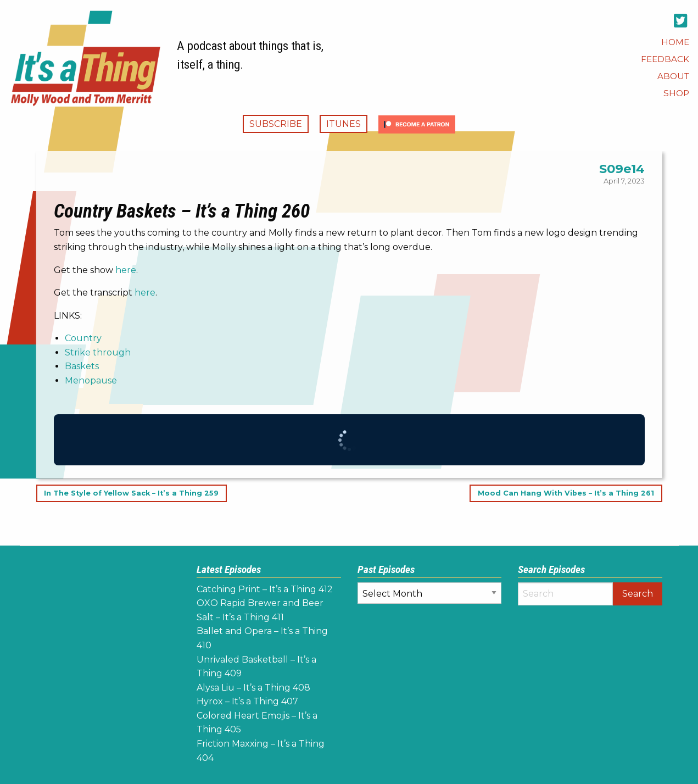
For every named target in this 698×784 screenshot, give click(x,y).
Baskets (82, 366)
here (126, 270)
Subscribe (276, 124)
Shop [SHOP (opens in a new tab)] (676, 93)
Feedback (665, 59)
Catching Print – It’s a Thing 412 (265, 589)
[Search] (565, 594)
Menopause (91, 380)
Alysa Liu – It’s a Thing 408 (253, 688)
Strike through (98, 352)
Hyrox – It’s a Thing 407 (247, 701)
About (673, 76)
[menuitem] (675, 42)
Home (675, 42)
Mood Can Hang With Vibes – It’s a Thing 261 (566, 494)
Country (83, 338)
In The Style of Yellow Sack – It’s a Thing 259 (131, 494)
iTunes (344, 124)
